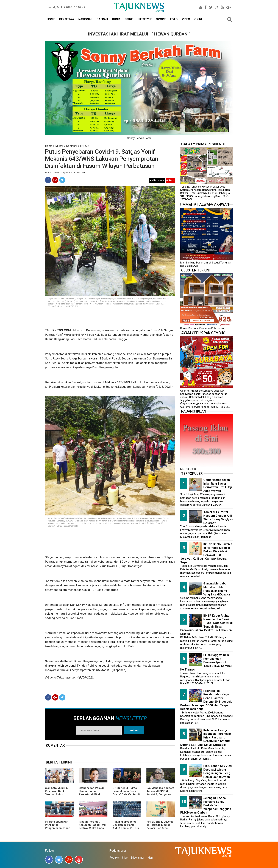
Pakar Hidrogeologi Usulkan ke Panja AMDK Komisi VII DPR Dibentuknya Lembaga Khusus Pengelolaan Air (127, 830)
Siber (125, 858)
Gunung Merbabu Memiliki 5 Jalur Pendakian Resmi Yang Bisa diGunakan (217, 589)
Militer (59, 146)
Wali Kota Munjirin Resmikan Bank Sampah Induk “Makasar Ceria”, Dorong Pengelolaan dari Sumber (58, 796)
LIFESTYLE (145, 19)
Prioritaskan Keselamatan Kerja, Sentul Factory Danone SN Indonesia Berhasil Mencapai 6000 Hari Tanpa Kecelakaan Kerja (206, 700)
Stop (170, 180)
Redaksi (114, 858)
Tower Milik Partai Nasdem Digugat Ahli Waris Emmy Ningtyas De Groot (218, 517)
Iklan (150, 858)
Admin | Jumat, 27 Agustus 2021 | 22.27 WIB (65, 173)
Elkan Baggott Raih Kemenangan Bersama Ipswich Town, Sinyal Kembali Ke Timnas (206, 662)
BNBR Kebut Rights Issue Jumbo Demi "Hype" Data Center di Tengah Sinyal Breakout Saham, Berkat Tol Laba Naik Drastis (206, 625)
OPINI (198, 19)
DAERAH (102, 19)
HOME (51, 19)
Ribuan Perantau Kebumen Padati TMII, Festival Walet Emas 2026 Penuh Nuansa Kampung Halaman (93, 828)
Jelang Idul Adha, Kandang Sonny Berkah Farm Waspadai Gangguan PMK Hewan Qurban (206, 805)
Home (49, 146)
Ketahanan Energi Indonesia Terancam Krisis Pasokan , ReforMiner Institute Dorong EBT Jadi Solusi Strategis (206, 737)
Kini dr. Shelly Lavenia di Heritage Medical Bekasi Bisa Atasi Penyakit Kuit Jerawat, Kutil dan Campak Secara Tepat (160, 830)
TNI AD (84, 146)
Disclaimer (138, 858)
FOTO (174, 19)
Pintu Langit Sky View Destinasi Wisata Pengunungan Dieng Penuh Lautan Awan (218, 771)
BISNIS (129, 19)
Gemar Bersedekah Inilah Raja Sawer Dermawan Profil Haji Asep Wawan (218, 485)
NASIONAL (85, 19)
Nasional (72, 146)
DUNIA (116, 19)
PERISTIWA (67, 19)
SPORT (161, 19)
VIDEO (186, 19)
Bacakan (157, 180)
